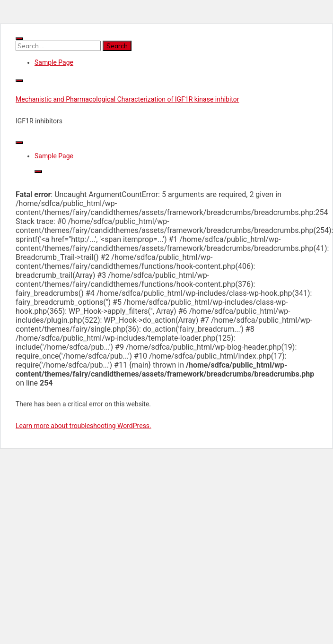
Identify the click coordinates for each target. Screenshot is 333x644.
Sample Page (54, 62)
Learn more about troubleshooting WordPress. (83, 426)
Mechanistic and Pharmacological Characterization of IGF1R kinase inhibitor (127, 99)
